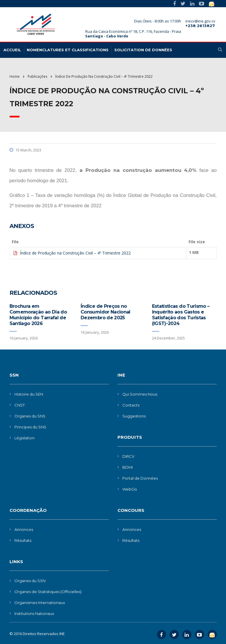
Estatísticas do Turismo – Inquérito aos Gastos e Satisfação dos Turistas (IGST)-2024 (181, 315)
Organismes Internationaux (40, 603)
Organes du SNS (30, 416)
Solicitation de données (143, 50)
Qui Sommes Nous (140, 394)
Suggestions (134, 416)
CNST (20, 405)
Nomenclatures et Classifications (68, 50)
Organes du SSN (30, 581)
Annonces (24, 529)
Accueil (12, 50)
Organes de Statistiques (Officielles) (48, 592)
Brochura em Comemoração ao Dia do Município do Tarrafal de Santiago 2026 (38, 315)
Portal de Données (140, 478)
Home (15, 76)
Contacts (131, 405)
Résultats (23, 540)
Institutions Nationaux (34, 613)
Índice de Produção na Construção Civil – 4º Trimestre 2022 (75, 253)
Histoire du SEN (29, 394)
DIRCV (128, 456)
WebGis (130, 489)
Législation (24, 438)
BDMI (128, 467)
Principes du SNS (30, 427)
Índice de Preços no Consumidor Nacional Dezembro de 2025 (106, 312)
